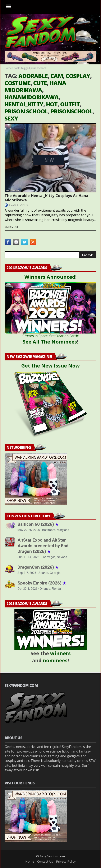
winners (60, 653)
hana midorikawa (35, 86)
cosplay (78, 76)
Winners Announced (50, 277)
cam (57, 76)
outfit (70, 104)
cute (40, 83)
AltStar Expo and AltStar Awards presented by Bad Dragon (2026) (43, 546)
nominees (55, 660)
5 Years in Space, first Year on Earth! (50, 336)
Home (8, 68)
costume (18, 83)
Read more (12, 227)
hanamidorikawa (32, 97)
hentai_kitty (24, 104)
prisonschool (72, 111)
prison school (26, 111)
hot (52, 104)
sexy (11, 118)
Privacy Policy (66, 861)
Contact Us (45, 861)
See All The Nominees (50, 342)
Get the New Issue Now (51, 366)
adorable (33, 76)
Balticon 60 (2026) (38, 524)
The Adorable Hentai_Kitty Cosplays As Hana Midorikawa (46, 198)
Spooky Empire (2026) (42, 583)
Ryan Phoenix (19, 205)
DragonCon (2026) (38, 567)
